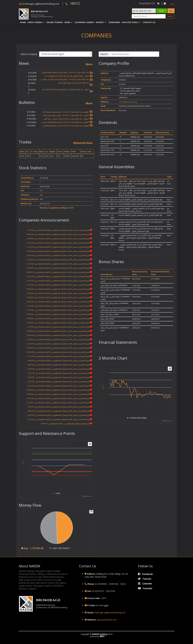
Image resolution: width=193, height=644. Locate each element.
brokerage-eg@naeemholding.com (41, 4)
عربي (172, 4)
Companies (114, 22)
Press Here (123, 110)
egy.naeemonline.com (107, 620)
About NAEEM (35, 22)
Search (170, 16)
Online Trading (55, 22)
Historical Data (83, 143)
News (67, 22)
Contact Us (149, 22)
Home (23, 22)
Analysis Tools (130, 22)
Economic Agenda (84, 22)
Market (100, 22)
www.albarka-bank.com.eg (128, 102)
